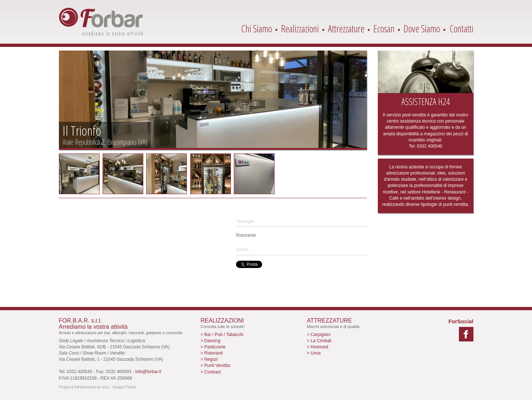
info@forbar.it (148, 372)
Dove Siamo (422, 29)
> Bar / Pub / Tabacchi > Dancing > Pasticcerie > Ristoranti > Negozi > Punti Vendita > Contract (222, 353)
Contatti (461, 29)
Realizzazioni (300, 29)
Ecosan (384, 29)
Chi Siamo (257, 29)
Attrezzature (346, 29)
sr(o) (106, 387)
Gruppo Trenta (124, 387)
